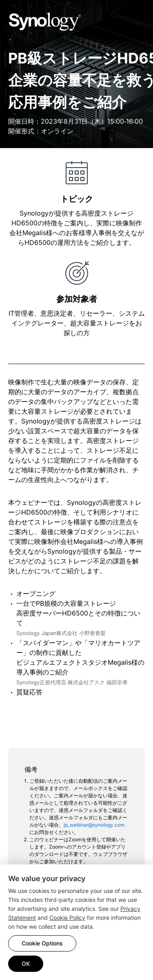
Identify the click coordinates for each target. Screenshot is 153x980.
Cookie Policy (67, 918)
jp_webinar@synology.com (94, 825)
